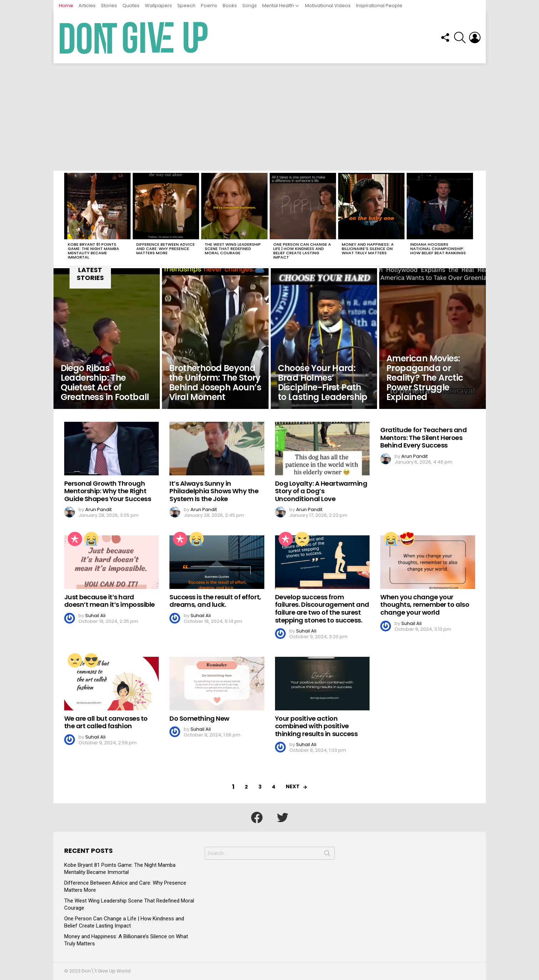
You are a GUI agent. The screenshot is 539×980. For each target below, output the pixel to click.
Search (327, 855)
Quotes (131, 6)
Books (230, 6)
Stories (109, 6)
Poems (209, 6)
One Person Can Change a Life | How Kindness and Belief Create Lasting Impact (302, 251)
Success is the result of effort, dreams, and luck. (215, 601)
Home (66, 6)
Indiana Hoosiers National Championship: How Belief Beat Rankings (438, 249)
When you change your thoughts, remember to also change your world (425, 605)
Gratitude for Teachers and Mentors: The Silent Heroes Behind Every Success (423, 437)
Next (293, 786)
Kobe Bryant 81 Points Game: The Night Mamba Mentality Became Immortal (93, 251)
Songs (250, 6)
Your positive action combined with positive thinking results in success (316, 726)
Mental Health (278, 6)
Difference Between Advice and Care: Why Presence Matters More (166, 249)
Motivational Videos (328, 6)
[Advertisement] (270, 117)
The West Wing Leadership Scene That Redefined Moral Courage (233, 249)
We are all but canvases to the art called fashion (106, 722)
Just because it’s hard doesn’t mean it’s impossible (110, 601)
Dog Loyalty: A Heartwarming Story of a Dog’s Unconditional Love (321, 491)
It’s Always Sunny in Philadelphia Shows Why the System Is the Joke (214, 491)
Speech (186, 6)
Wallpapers (158, 6)
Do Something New (199, 718)
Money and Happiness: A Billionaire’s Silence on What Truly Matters (368, 249)
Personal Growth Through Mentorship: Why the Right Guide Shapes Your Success (108, 491)
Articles (87, 6)
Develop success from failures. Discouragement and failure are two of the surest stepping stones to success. (322, 609)
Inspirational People (379, 6)
